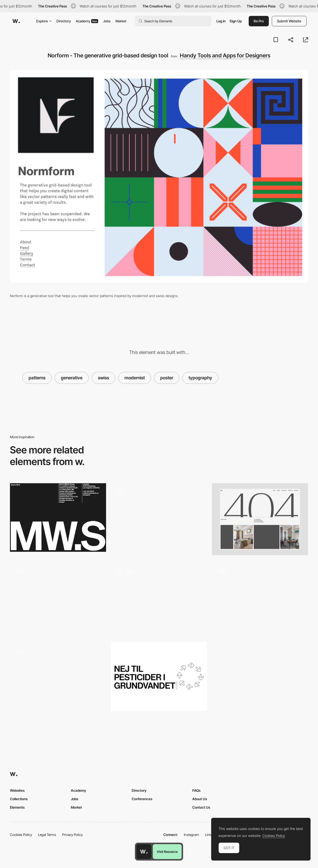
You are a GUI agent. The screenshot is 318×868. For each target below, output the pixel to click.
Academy (87, 21)
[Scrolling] (260, 599)
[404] (260, 519)
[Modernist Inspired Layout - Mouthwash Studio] (58, 517)
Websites (17, 790)
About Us (200, 799)
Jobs (107, 21)
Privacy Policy (72, 835)
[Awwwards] (16, 21)
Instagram (191, 835)
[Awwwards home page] (144, 852)
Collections (19, 799)
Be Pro (259, 21)
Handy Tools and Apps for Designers (225, 55)
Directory (64, 21)
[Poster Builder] (159, 599)
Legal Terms (47, 835)
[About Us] (159, 519)
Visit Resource (167, 852)
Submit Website (289, 21)
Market (121, 21)
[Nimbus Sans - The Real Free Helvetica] (159, 676)
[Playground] (58, 678)
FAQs (196, 790)
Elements (17, 807)
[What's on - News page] (58, 599)
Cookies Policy (21, 835)
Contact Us (201, 807)
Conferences (142, 799)
